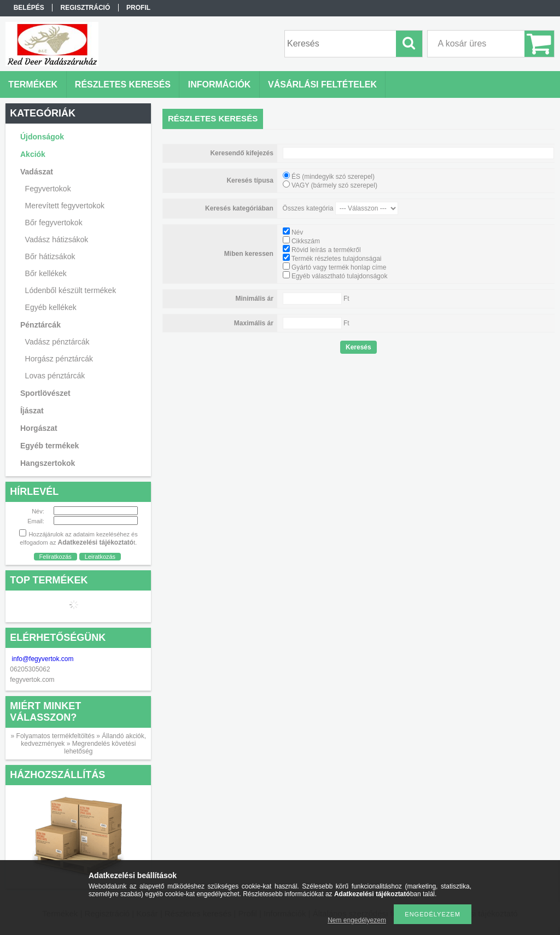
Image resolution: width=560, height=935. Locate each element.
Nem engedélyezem (357, 920)
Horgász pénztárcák (59, 359)
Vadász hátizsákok (57, 239)
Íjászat (32, 411)
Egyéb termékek (49, 446)
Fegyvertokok (48, 189)
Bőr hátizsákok (50, 256)
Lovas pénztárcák (55, 376)
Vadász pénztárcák (57, 342)
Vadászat (37, 172)
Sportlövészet (45, 393)
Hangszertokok (48, 463)
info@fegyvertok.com (43, 659)
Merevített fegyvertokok (65, 206)
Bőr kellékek (46, 273)
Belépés (29, 8)
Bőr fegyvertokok (54, 223)
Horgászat (39, 428)
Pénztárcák (40, 325)
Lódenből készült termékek (71, 290)
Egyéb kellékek (51, 307)
